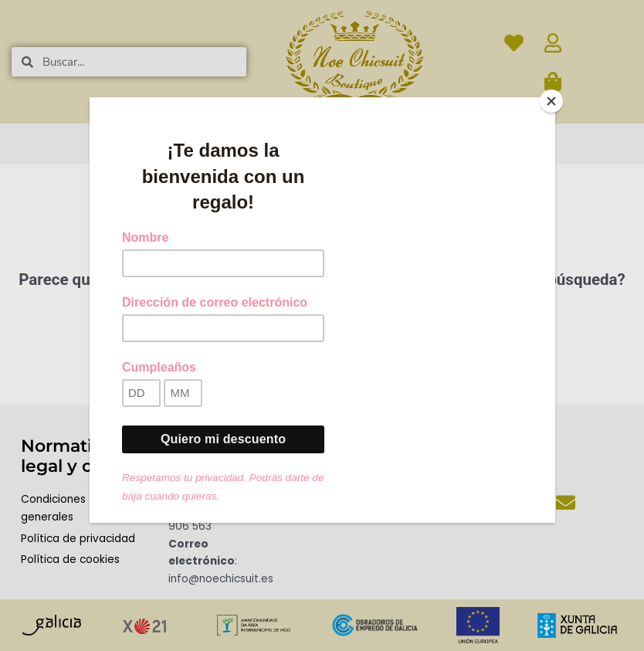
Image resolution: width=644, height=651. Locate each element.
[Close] (551, 101)
